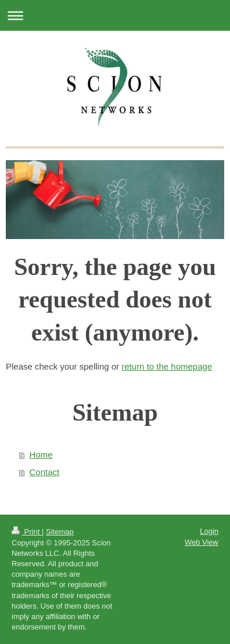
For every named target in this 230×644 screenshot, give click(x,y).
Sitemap (60, 532)
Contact (45, 472)
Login (209, 531)
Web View (202, 542)
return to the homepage (167, 366)
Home (41, 455)
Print (27, 532)
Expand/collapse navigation (115, 15)
